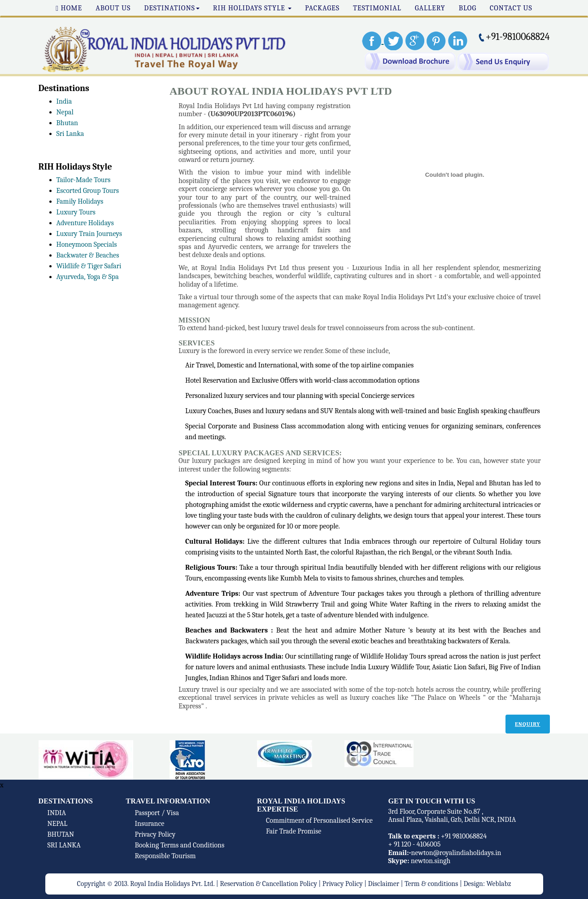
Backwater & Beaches (88, 255)
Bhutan (68, 123)
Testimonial (377, 8)
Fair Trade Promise (294, 831)
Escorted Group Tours (88, 191)
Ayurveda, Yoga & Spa (88, 277)
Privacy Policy (155, 834)
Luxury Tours (76, 212)
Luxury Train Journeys (89, 234)
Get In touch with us (432, 801)
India (64, 101)
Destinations (172, 8)
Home (69, 8)
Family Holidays (80, 201)
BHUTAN (61, 834)
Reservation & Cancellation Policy (268, 884)
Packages (322, 8)
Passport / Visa (157, 813)
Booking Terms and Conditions (180, 845)
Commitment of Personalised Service (319, 820)
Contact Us (511, 8)
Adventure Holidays (85, 223)
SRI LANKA (64, 845)
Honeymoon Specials (87, 244)
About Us (113, 8)
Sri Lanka (70, 134)
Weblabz (499, 884)
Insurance (150, 824)
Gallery (430, 8)
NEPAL (58, 824)
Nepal (65, 112)
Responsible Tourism (166, 856)
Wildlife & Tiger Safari (89, 266)
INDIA (57, 813)
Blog (468, 8)
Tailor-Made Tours (84, 180)
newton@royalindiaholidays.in (456, 853)
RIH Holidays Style (252, 8)
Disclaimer (384, 884)
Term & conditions (431, 884)
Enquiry (527, 724)
